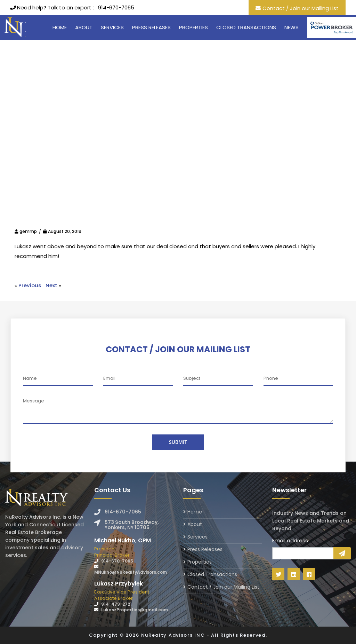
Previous (30, 285)
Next (51, 285)
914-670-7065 (116, 7)
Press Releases (151, 27)
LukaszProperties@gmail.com (135, 610)
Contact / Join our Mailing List (301, 8)
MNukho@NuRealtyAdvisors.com (131, 572)
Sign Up (342, 553)
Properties (193, 27)
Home (60, 27)
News (292, 27)
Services (112, 27)
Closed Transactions (246, 27)
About (84, 27)
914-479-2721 (116, 604)
